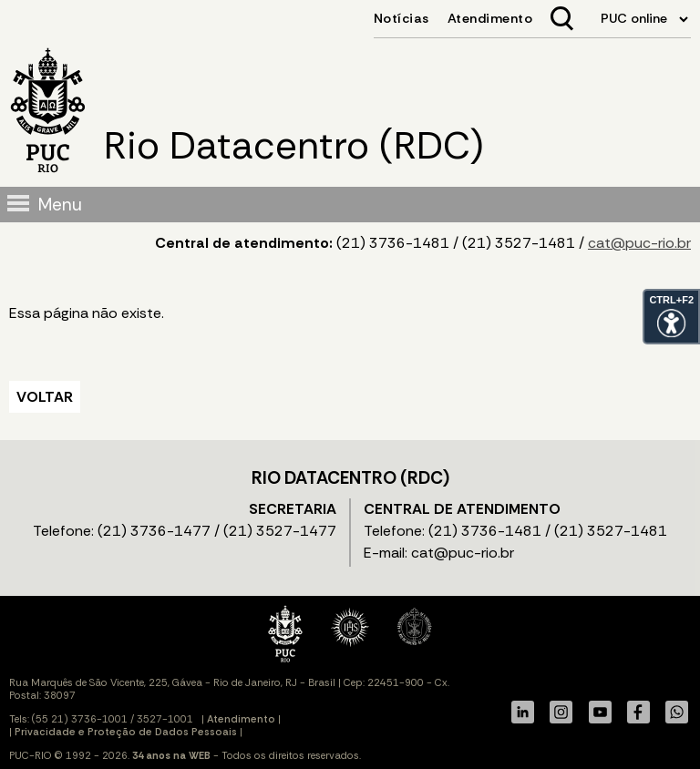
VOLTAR (45, 397)
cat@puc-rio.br (639, 243)
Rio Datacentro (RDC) (293, 146)
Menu (60, 205)
